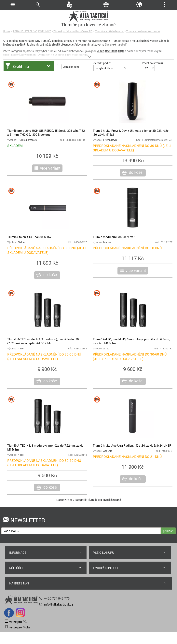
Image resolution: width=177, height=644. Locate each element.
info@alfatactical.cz (59, 604)
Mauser (107, 242)
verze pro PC (18, 622)
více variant (50, 168)
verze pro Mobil (20, 627)
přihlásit (168, 531)
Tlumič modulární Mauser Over (114, 237)
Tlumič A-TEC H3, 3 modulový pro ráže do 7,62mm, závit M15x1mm (45, 447)
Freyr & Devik (110, 140)
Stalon (21, 242)
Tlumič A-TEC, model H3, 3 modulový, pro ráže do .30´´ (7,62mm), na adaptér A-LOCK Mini (44, 341)
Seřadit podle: (102, 63)
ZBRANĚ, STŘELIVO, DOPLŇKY (32, 31)
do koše (135, 173)
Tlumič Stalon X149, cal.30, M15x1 (30, 237)
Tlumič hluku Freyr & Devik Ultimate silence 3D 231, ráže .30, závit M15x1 (131, 133)
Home (7, 31)
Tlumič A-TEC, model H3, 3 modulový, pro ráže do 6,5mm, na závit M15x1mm (131, 341)
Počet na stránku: (153, 63)
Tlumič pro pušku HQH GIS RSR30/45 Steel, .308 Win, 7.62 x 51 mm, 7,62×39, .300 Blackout (46, 133)
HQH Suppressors (27, 140)
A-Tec (21, 349)
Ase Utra (108, 451)
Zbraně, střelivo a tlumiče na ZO (73, 31)
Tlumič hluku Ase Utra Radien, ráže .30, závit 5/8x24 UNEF (132, 445)
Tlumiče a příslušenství (109, 31)
